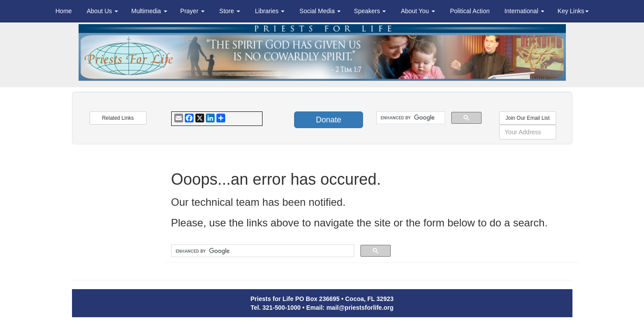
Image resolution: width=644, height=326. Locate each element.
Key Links (573, 11)
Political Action (470, 11)
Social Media (320, 11)
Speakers (370, 11)
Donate (328, 120)
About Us (102, 11)
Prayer (192, 11)
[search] (410, 118)
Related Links (118, 118)
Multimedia (149, 11)
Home (63, 11)
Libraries (270, 11)
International (524, 11)
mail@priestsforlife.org (360, 308)
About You (418, 11)
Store (230, 11)
